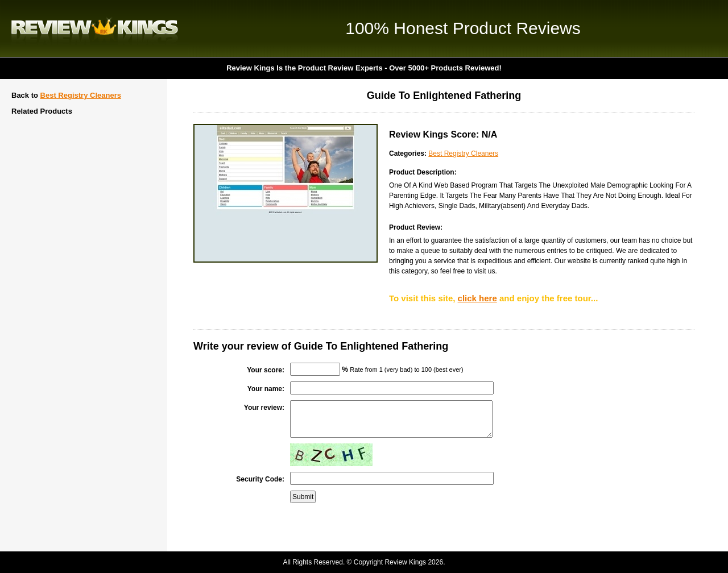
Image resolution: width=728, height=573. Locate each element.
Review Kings (95, 28)
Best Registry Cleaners (81, 95)
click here (477, 298)
